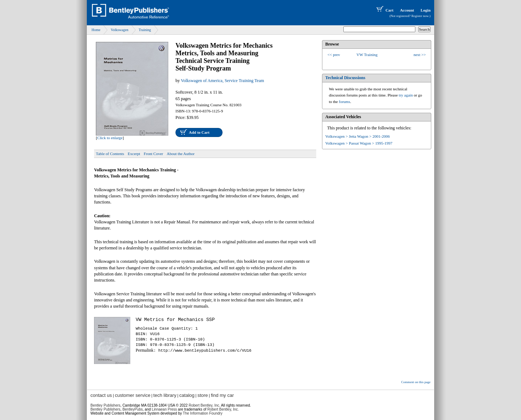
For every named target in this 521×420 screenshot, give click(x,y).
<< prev (334, 55)
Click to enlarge (110, 138)
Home (96, 30)
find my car (223, 395)
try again (406, 95)
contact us (101, 395)
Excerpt (134, 154)
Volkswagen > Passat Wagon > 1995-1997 (359, 143)
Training (145, 30)
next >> (420, 55)
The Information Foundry (203, 413)
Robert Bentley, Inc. (223, 409)
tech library (165, 395)
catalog (187, 395)
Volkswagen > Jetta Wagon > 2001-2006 (357, 136)
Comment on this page (416, 382)
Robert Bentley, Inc (204, 405)
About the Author (181, 154)
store (203, 395)
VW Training (367, 55)
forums (345, 102)
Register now (420, 16)
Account (407, 10)
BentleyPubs (132, 409)
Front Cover (153, 154)
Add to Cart (199, 132)
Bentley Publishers (105, 405)
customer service (132, 395)
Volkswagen (120, 30)
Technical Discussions (345, 78)
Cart (384, 10)
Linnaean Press (165, 409)
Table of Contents (110, 154)
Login (425, 10)
